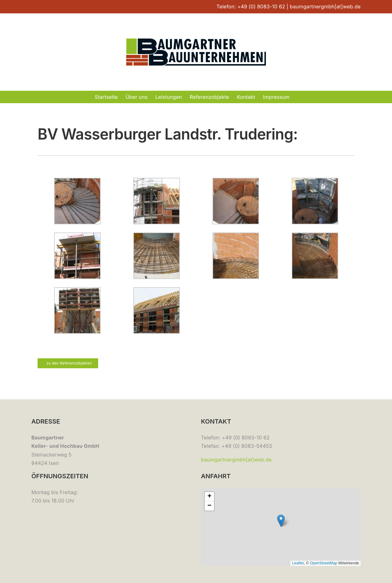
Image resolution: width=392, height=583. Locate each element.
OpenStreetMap (324, 563)
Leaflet (298, 563)
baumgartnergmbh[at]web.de (325, 7)
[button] (281, 521)
